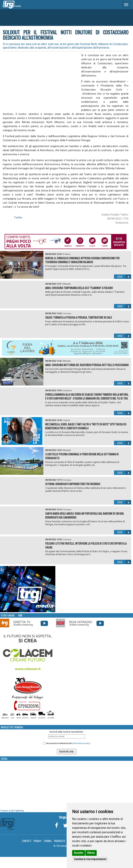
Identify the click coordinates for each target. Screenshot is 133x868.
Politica (67, 254)
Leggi (124, 277)
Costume (68, 391)
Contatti (27, 841)
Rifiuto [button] (91, 853)
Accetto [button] (79, 853)
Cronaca (67, 314)
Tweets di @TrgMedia (12, 811)
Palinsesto (60, 841)
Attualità (67, 284)
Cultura (66, 420)
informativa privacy (81, 743)
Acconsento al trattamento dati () (68, 743)
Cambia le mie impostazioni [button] (90, 859)
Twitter (18, 218)
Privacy (38, 841)
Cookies (48, 841)
